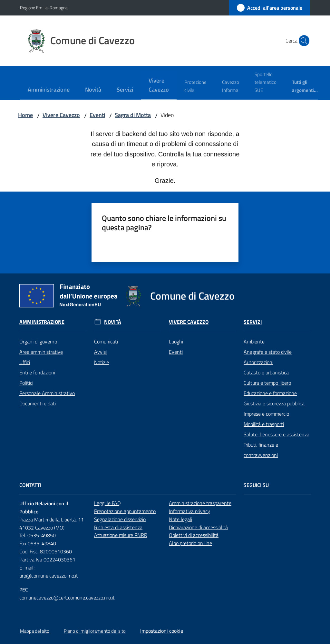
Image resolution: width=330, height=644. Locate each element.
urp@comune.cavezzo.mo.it (49, 576)
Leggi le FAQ (107, 503)
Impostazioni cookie (162, 631)
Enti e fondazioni (37, 372)
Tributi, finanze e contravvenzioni (261, 450)
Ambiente (254, 342)
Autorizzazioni (258, 362)
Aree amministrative (41, 352)
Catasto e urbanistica (266, 372)
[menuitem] (49, 90)
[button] (302, 41)
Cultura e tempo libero (267, 383)
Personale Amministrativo (47, 393)
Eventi (97, 115)
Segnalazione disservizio (120, 519)
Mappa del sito (35, 631)
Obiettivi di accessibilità (194, 535)
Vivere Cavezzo (61, 115)
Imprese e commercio (266, 414)
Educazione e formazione (270, 393)
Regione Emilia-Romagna (44, 8)
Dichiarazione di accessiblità (198, 527)
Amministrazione (42, 322)
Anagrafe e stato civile (268, 352)
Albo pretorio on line (190, 543)
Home (25, 115)
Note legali (180, 519)
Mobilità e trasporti (264, 424)
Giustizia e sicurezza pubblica (274, 403)
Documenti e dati (38, 403)
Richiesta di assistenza (118, 527)
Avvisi (100, 352)
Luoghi (176, 342)
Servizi (253, 322)
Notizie (102, 362)
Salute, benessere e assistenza (277, 434)
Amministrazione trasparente (200, 503)
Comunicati (106, 342)
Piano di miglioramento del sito (95, 631)
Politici (26, 383)
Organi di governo (38, 342)
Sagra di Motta (133, 115)
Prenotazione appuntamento (125, 511)
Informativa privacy (189, 511)
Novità (113, 322)
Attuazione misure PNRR (121, 535)
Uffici (25, 362)
